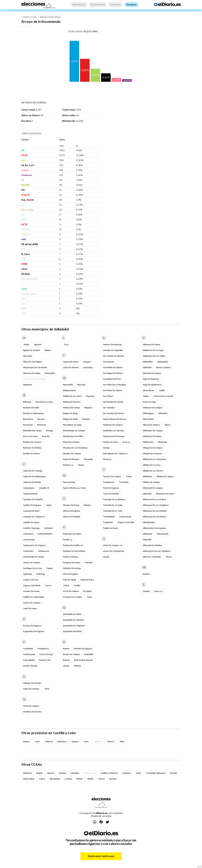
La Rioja (68, 779)
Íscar (66, 345)
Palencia (49, 742)
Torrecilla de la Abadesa (114, 499)
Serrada (106, 448)
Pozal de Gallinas (71, 591)
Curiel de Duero (30, 608)
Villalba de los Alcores (153, 471)
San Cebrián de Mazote (113, 356)
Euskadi (173, 773)
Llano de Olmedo (71, 367)
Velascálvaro (149, 390)
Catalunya (126, 773)
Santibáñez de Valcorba (114, 431)
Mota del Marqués (71, 459)
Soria (86, 742)
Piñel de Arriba (87, 580)
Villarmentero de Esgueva (154, 528)
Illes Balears (55, 779)
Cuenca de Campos (32, 603)
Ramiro (66, 649)
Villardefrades (149, 522)
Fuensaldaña (29, 660)
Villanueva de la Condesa (154, 499)
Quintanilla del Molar (72, 631)
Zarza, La (158, 591)
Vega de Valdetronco (152, 385)
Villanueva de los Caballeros (156, 505)
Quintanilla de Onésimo (74, 620)
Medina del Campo (72, 408)
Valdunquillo (163, 362)
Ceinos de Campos (32, 563)
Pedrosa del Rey (70, 557)
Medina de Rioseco (72, 402)
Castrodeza (28, 534)
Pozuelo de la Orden (73, 597)
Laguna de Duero (71, 362)
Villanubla (147, 494)
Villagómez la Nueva (152, 454)
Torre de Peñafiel (111, 494)
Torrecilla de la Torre (113, 511)
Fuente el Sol (45, 660)
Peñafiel (89, 563)
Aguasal (38, 345)
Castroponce (43, 551)
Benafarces (28, 419)
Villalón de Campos (151, 482)
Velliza (146, 396)
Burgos (26, 742)
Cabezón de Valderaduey (34, 476)
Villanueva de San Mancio (154, 517)
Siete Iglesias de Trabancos (115, 454)
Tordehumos (109, 482)
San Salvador (109, 408)
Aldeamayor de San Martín (35, 367)
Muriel (81, 465)
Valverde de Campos (152, 373)
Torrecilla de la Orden (113, 505)
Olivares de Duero (71, 505)
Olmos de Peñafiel (71, 517)
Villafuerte (162, 442)
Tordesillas (124, 482)
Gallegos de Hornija (32, 683)
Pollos (66, 585)
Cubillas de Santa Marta (34, 597)
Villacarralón (148, 419)
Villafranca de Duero (152, 436)
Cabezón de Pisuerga (33, 471)
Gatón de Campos (31, 689)
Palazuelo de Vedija (72, 534)
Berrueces (42, 425)
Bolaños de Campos (32, 442)
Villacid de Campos (151, 425)
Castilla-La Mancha (109, 773)
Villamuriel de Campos (153, 488)
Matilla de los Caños (72, 396)
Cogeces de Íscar (31, 580)
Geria (47, 689)
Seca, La (126, 442)
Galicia (42, 779)
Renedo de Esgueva (83, 649)
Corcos (48, 585)
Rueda (66, 666)
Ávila (122, 742)
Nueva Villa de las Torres (75, 488)
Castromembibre (45, 534)
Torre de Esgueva (111, 488)
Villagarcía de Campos (153, 448)
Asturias (51, 773)
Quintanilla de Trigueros (74, 626)
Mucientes (88, 459)
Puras (90, 597)
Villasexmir (148, 534)
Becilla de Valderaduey (33, 413)
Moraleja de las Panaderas (75, 448)
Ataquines (28, 385)
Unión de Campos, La (112, 545)
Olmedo (87, 505)
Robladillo (89, 654)
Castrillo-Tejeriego (31, 528)
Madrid (79, 779)
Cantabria (75, 773)
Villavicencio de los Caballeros (157, 551)
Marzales (81, 385)
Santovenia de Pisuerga (114, 436)
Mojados (86, 419)
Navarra (113, 779)
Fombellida (28, 649)
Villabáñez (163, 413)
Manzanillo (68, 385)
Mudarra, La (68, 465)
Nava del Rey (69, 482)
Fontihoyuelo (29, 654)
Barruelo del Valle (31, 408)
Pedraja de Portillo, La (73, 545)
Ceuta (139, 773)
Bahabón (27, 402)
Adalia (26, 345)
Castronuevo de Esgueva (34, 545)
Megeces (88, 408)
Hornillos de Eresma (32, 712)
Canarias (62, 773)
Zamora (111, 742)
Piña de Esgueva (71, 574)
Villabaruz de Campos (153, 408)
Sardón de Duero (111, 442)
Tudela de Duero (110, 528)
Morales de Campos (72, 454)
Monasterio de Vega (72, 425)
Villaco (168, 425)
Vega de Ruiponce (151, 379)
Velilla (162, 390)
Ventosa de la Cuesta (163, 396)
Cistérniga (41, 574)
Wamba (146, 574)
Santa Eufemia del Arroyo (114, 419)
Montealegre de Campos (74, 431)
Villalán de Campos (165, 476)
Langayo (87, 362)
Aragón (39, 773)
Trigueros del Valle (126, 522)
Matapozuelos (70, 390)
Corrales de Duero (31, 591)
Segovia (75, 742)
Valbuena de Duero (151, 345)
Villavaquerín (163, 534)
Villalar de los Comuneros (154, 459)
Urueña (106, 557)
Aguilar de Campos (32, 350)
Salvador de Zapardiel (113, 350)
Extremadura (29, 779)
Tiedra (129, 476)
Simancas (107, 459)
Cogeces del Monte (32, 585)
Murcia (102, 779)
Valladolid (147, 367)
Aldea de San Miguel (32, 362)
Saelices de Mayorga (112, 345)
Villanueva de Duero (165, 494)
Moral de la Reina (71, 442)
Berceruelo (28, 425)
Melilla (90, 779)
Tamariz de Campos (112, 476)
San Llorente (108, 362)
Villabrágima (148, 413)
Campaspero (29, 488)
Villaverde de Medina (152, 545)
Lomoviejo (88, 367)
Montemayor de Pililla (73, 436)
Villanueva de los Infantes (155, 511)
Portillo (77, 585)
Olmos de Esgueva (72, 511)
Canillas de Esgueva (32, 505)
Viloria (169, 557)
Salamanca (62, 742)
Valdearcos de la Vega (153, 350)
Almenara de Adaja (32, 373)
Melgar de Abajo (70, 413)
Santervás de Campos (113, 425)
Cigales (50, 568)
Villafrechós (148, 442)
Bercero (41, 419)
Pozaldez (87, 591)
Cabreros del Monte (32, 482)
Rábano (77, 666)
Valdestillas (148, 362)
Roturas (66, 660)
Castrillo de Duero (31, 522)
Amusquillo (50, 373)
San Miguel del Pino (112, 379)
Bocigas (50, 431)
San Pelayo (108, 396)
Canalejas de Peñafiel (33, 499)
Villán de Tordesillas (152, 557)
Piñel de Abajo (70, 580)
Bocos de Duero (31, 436)
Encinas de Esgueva (32, 626)
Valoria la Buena (163, 367)
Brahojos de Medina (32, 448)
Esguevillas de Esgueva (34, 631)
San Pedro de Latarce (112, 390)
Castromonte (29, 540)
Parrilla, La (68, 540)
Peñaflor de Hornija (72, 568)
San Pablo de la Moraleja (114, 385)
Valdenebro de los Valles (154, 356)
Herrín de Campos (31, 706)
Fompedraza (43, 649)
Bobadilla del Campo (33, 431)
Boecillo (46, 436)
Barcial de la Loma (44, 402)
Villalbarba (147, 476)
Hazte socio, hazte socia (101, 856)
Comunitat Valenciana (156, 773)
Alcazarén (28, 356)
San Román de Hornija (113, 402)
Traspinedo (108, 522)
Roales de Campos (72, 654)
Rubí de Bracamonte (84, 660)
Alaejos (48, 350)
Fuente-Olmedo (30, 666)
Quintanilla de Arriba (72, 614)
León (37, 742)
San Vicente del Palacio (113, 413)
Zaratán (146, 591)
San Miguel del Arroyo (113, 373)
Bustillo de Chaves (31, 454)
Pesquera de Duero (72, 563)
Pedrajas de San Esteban (74, 551)
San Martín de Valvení (113, 367)
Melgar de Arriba (70, 419)
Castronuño (28, 551)
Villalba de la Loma (152, 465)
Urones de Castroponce (114, 551)
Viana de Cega (149, 402)
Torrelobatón (109, 517)
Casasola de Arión (31, 511)
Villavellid (147, 540)
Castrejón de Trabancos (34, 517)
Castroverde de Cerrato (34, 557)
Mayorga (90, 396)
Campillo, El (44, 488)
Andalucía (28, 773)
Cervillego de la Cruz (33, 568)
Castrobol (48, 528)
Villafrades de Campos (153, 431)
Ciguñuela (28, 574)
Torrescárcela (125, 517)
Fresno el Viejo (46, 654)
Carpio (49, 505)
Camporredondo (30, 494)
